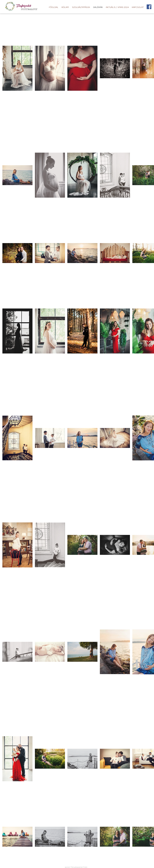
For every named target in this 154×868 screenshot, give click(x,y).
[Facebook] (149, 7)
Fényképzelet (24, 6)
